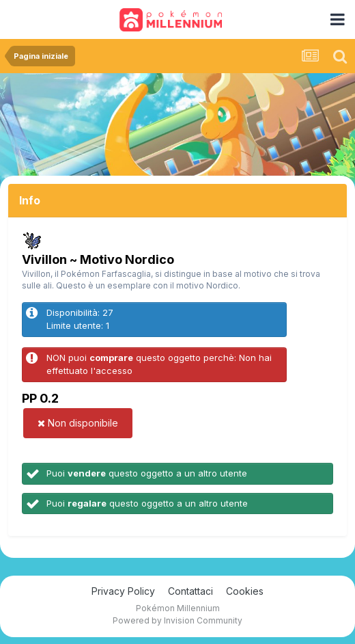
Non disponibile (78, 423)
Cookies (245, 591)
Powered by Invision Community (177, 620)
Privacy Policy (123, 591)
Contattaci (190, 591)
